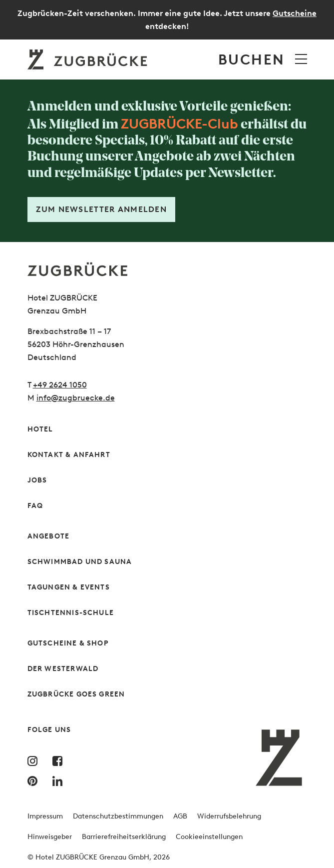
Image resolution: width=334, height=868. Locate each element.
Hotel (40, 429)
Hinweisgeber (50, 837)
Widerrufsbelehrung (229, 816)
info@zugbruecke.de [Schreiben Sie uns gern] (76, 398)
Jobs (37, 480)
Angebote (49, 536)
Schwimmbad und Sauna (80, 562)
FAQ (35, 506)
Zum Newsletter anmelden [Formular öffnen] (101, 209)
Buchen (251, 59)
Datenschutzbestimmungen (118, 816)
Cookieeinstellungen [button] (209, 837)
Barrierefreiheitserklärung (124, 837)
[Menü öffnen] (301, 59)
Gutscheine (295, 13)
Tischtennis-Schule (71, 613)
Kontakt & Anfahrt (69, 455)
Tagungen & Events (69, 587)
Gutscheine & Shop (68, 643)
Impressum (45, 816)
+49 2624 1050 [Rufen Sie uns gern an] (60, 385)
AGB (180, 816)
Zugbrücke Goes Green (76, 694)
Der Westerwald (63, 669)
